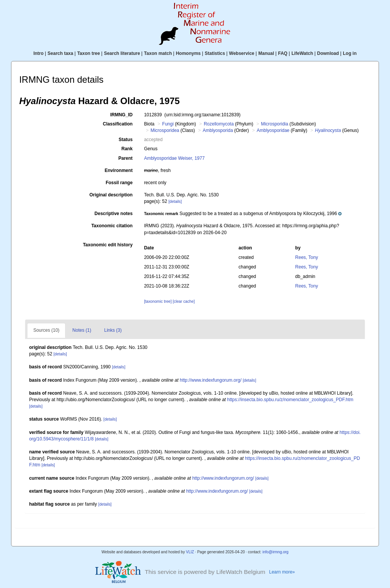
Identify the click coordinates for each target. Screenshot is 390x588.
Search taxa (60, 53)
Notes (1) (82, 330)
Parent (125, 158)
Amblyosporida (218, 130)
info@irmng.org (276, 552)
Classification (118, 124)
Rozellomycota (219, 124)
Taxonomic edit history (108, 245)
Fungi (168, 124)
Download (328, 53)
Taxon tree (89, 53)
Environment (119, 170)
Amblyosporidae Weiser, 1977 (174, 158)
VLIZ (190, 552)
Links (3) (113, 330)
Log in (350, 53)
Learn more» (282, 572)
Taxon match (158, 53)
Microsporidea (165, 130)
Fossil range (119, 183)
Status (125, 140)
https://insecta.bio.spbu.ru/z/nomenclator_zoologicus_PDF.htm (290, 400)
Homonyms (188, 53)
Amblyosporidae (273, 130)
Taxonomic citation (112, 226)
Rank (127, 149)
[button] (243, 214)
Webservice (242, 53)
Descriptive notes (113, 214)
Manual (266, 53)
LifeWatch (302, 53)
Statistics (215, 53)
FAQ (283, 53)
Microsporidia (274, 124)
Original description (111, 195)
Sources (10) (46, 330)
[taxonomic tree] (158, 301)
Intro (39, 53)
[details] (175, 202)
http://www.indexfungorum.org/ (211, 380)
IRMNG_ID (121, 115)
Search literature (122, 53)
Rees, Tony (307, 257)
